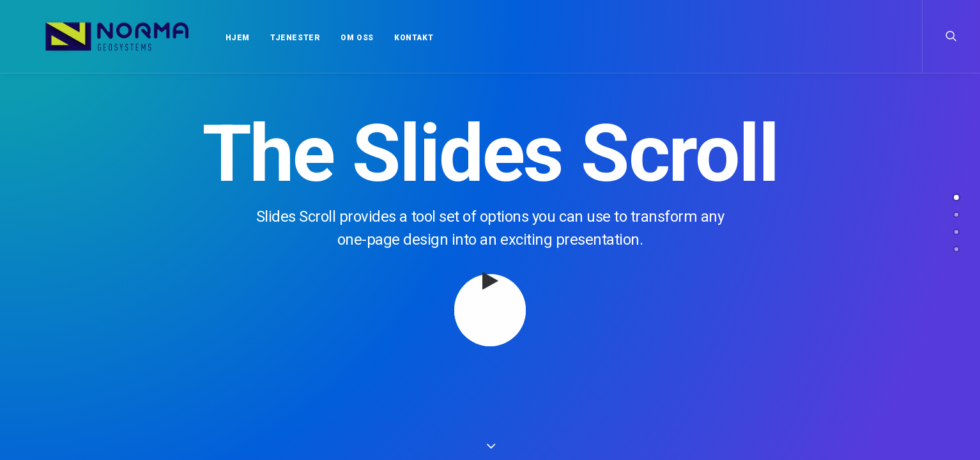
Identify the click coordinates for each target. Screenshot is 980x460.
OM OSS (332, 38)
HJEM (213, 38)
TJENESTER (270, 38)
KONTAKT (389, 38)
